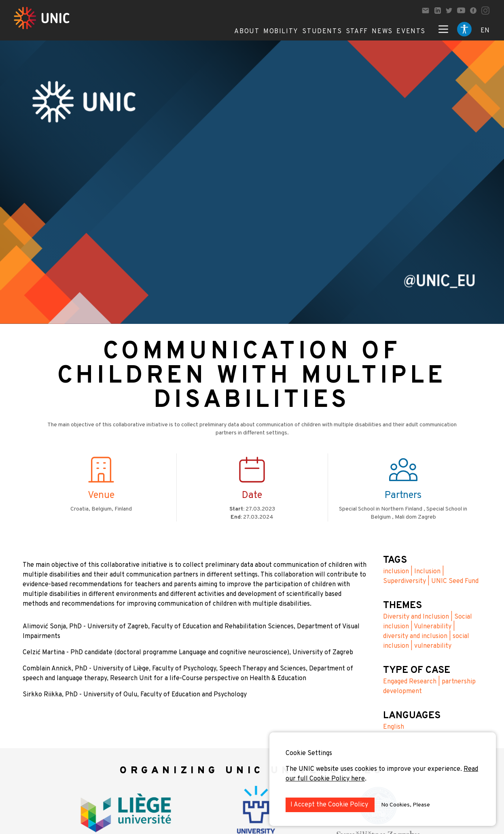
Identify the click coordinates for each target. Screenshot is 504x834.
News (382, 32)
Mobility (281, 32)
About (247, 32)
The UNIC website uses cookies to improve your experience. (375, 769)
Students (322, 32)
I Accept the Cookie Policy (330, 805)
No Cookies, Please (406, 805)
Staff (357, 32)
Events (411, 32)
